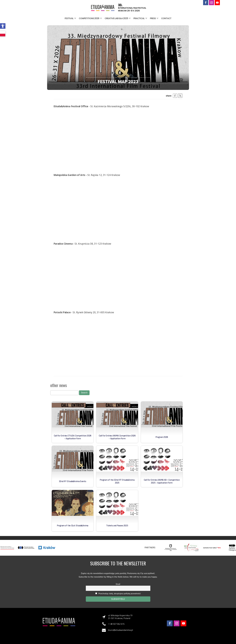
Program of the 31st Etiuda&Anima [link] (73, 526)
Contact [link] (166, 18)
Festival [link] (71, 18)
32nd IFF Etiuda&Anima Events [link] (73, 481)
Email (118, 584)
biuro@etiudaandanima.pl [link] (120, 630)
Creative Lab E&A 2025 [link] (118, 18)
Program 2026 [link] (162, 437)
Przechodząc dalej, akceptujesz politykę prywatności (118, 593)
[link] (3, 26)
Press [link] (154, 18)
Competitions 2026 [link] (91, 18)
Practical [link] (141, 18)
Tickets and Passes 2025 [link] (117, 526)
